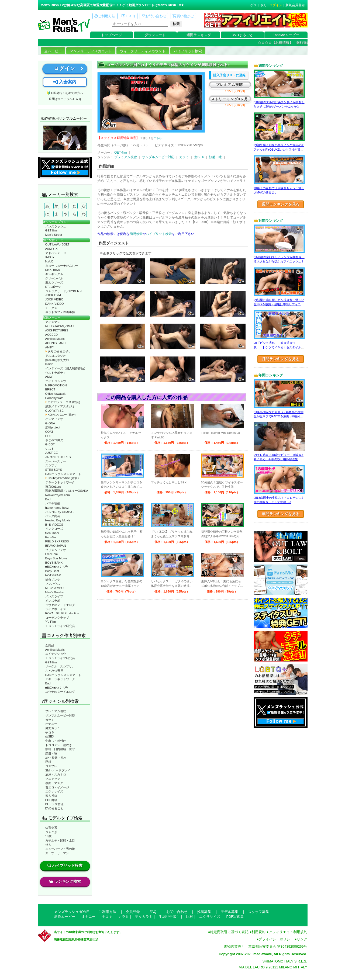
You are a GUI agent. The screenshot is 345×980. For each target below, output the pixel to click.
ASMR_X (51, 249)
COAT (49, 432)
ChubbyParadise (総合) (62, 478)
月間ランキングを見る (281, 359)
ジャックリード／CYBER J (63, 291)
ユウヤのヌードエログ (60, 605)
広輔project (53, 427)
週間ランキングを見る (281, 204)
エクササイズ (54, 791)
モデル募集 (230, 912)
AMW (49, 377)
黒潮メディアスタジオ (60, 406)
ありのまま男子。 (58, 351)
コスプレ (51, 766)
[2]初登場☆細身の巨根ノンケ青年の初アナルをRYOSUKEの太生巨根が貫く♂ (279, 149)
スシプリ (51, 465)
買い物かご (183, 16)
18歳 (48, 836)
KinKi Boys (53, 270)
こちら (158, 138)
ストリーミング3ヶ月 (230, 99)
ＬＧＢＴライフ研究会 (60, 626)
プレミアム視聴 (56, 711)
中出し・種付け (56, 741)
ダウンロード (155, 35)
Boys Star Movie (56, 558)
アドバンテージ (56, 253)
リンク (302, 939)
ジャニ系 (51, 832)
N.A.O (49, 261)
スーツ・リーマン (57, 853)
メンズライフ (54, 596)
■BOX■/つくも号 (57, 567)
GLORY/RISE (54, 411)
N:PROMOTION (56, 385)
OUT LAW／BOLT (57, 244)
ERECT (50, 389)
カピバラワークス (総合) (63, 402)
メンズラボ (53, 601)
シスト (50, 449)
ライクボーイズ (56, 609)
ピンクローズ (54, 529)
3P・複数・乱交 (56, 758)
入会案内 (65, 82)
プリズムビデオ (56, 550)
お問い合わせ (154, 16)
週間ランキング (199, 35)
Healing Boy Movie (58, 520)
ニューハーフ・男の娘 (60, 849)
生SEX (50, 736)
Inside (49, 364)
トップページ (112, 35)
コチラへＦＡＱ (71, 99)
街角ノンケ (53, 580)
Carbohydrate (54, 398)
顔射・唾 (51, 753)
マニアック (53, 779)
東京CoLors (53, 487)
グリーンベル (54, 278)
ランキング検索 (65, 881)
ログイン (276, 5)
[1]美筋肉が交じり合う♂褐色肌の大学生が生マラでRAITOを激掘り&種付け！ (279, 416)
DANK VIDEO (55, 304)
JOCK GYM (53, 295)
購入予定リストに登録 (229, 75)
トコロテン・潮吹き (59, 745)
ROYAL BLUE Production (62, 613)
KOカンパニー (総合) (61, 415)
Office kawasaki (56, 394)
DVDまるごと (242, 35)
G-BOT (50, 444)
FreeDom (52, 554)
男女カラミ (53, 728)
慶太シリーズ (54, 282)
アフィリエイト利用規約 (288, 932)
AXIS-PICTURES (57, 330)
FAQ (153, 912)
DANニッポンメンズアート (63, 474)
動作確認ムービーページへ (65, 138)
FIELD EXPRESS (57, 541)
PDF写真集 (235, 917)
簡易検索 (136, 234)
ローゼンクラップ (57, 618)
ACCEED (52, 335)
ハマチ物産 (53, 503)
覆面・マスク (54, 783)
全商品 (50, 645)
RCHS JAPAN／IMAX (60, 326)
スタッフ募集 (258, 912)
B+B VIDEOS (54, 525)
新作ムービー (65, 917)
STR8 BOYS (54, 470)
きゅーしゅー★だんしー (62, 266)
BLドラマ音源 (55, 804)
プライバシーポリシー (276, 939)
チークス (51, 308)
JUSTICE (52, 453)
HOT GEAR (53, 575)
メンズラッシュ (56, 226)
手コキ (50, 732)
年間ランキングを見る (281, 514)
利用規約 (258, 932)
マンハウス (53, 584)
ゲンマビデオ (54, 419)
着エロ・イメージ (57, 787)
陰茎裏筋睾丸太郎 (57, 360)
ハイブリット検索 (159, 234)
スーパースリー (56, 461)
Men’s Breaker (55, 592)
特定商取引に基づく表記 (229, 932)
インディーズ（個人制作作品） (66, 368)
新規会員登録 (295, 5)
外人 (48, 845)
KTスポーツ (53, 287)
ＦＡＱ (128, 16)
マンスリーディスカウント (91, 51)
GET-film (51, 230)
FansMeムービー (286, 35)
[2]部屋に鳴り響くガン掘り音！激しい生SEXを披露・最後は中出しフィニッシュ (279, 304)
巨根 (48, 762)
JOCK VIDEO (54, 299)
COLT (49, 436)
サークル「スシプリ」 (60, 666)
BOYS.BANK (54, 563)
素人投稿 (51, 796)
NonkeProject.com (58, 495)
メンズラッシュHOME (72, 912)
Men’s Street (54, 235)
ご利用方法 (105, 16)
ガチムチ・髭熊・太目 (60, 840)
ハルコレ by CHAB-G (60, 512)
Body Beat (52, 571)
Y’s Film (51, 622)
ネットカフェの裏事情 (60, 312)
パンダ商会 (53, 516)
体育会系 (51, 828)
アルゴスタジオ (56, 356)
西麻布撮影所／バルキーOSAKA (67, 491)
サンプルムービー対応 (60, 715)
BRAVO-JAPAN (56, 546)
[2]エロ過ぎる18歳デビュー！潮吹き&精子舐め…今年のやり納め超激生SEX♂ (279, 459)
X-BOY (50, 257)
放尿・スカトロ (56, 774)
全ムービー (53, 51)
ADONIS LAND (56, 343)
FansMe (51, 537)
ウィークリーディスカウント (143, 51)
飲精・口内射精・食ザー (62, 749)
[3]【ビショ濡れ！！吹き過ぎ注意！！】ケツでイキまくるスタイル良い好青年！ (279, 347)
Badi (48, 499)
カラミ (50, 720)
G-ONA (50, 423)
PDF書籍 (51, 800)
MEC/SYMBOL (55, 588)
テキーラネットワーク (60, 482)
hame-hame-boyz (57, 508)
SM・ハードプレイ (58, 770)
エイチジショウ (56, 381)
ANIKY (50, 347)
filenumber (52, 533)
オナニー (51, 724)
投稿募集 (204, 912)
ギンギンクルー (56, 274)
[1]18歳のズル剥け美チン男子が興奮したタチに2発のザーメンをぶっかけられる (279, 107)
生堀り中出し (169, 917)
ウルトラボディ (56, 373)
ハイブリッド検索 (188, 51)
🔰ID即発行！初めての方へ (65, 93)
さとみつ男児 (54, 440)
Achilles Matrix (55, 339)
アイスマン (53, 322)
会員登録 (133, 912)
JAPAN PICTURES (58, 457)
